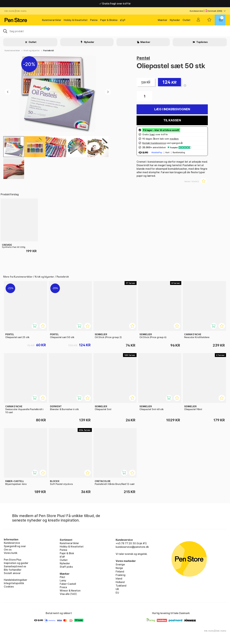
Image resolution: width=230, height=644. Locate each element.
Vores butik (11, 553)
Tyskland (121, 586)
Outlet (186, 20)
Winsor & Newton (70, 591)
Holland (120, 582)
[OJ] (115, 31)
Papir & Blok (67, 553)
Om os (8, 550)
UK (117, 589)
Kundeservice (196, 11)
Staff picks (66, 567)
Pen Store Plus (13, 560)
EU (117, 593)
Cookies (9, 587)
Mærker (163, 20)
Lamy (63, 580)
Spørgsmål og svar (15, 546)
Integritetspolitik (14, 583)
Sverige (120, 564)
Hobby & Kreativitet (76, 20)
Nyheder (175, 20)
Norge (119, 568)
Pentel (143, 58)
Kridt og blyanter (32, 51)
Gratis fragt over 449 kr (115, 4)
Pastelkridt (49, 51)
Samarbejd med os (15, 566)
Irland (119, 579)
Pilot (62, 577)
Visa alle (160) (68, 594)
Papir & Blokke (109, 20)
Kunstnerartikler (52, 20)
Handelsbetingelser (15, 580)
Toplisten (202, 42)
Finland (120, 571)
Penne (94, 20)
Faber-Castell (68, 584)
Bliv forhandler (13, 570)
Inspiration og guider (16, 563)
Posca (63, 587)
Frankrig (121, 575)
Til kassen (172, 120)
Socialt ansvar (12, 573)
